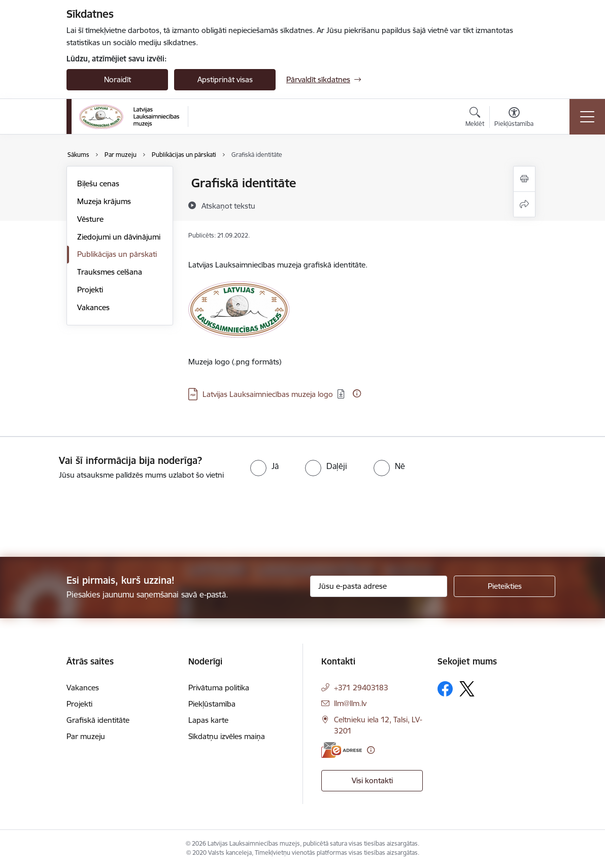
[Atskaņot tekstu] (228, 206)
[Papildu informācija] (357, 393)
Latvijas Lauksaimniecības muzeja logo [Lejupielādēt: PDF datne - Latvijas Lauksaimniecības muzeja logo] (268, 394)
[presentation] (85, 519)
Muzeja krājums (104, 201)
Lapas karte (208, 720)
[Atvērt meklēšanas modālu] (475, 118)
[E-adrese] (342, 750)
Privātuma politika (219, 688)
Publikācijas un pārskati (117, 254)
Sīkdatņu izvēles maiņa (227, 736)
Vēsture (90, 219)
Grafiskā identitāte (98, 720)
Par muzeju (86, 736)
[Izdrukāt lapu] (524, 179)
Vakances (93, 307)
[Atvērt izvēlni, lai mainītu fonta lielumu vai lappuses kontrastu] (514, 118)
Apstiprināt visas (225, 79)
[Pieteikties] (505, 586)
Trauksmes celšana (110, 272)
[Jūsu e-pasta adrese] (379, 586)
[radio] (264, 466)
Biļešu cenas (98, 183)
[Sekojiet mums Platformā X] (467, 689)
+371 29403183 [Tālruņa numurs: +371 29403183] (361, 688)
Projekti (90, 290)
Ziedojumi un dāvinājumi (119, 237)
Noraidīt (117, 79)
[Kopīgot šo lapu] (524, 204)
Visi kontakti (372, 780)
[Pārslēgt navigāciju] (587, 117)
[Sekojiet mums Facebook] (445, 689)
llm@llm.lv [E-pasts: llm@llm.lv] (350, 703)
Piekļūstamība (212, 704)
